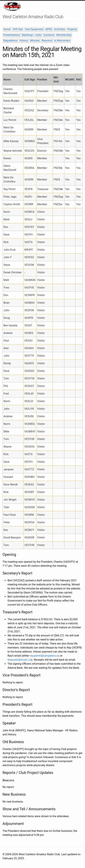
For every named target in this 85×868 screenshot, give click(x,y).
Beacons (47, 40)
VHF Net (18, 29)
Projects (72, 29)
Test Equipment (34, 29)
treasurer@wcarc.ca (19, 660)
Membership (64, 35)
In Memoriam (62, 40)
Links (38, 35)
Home (7, 29)
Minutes (35, 40)
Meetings (27, 35)
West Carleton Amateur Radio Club (33, 17)
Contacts (49, 35)
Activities (59, 29)
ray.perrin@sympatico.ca (45, 656)
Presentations (11, 35)
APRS (49, 29)
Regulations (10, 40)
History (24, 40)
